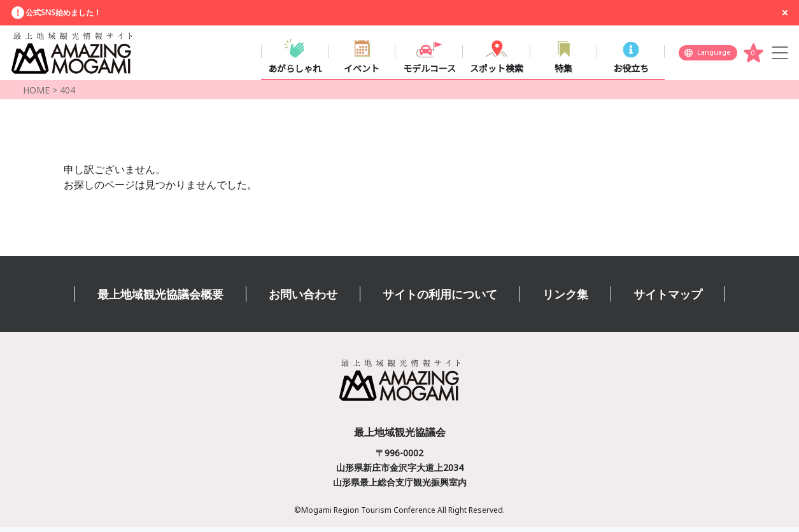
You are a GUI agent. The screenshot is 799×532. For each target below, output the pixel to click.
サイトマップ (668, 299)
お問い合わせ (303, 299)
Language (714, 54)
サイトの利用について (440, 299)
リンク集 (565, 299)
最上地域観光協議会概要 (160, 299)
